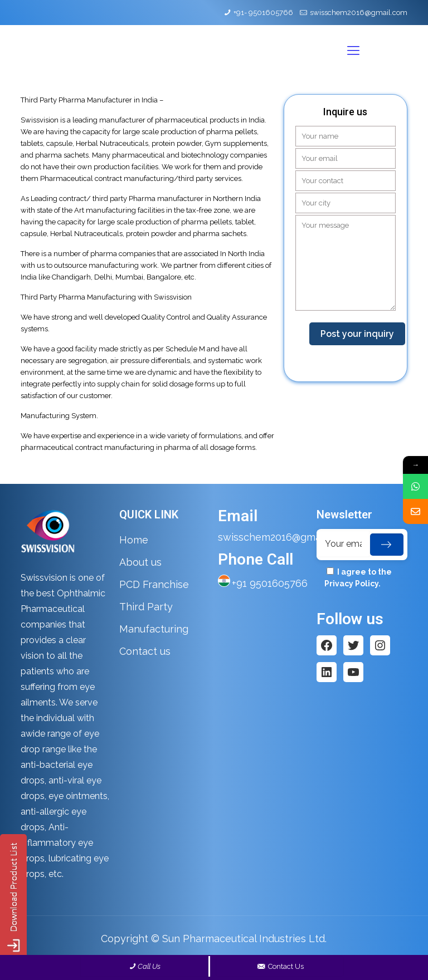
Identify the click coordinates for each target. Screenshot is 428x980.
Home (134, 540)
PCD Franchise (154, 584)
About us (140, 562)
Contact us (145, 651)
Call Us (149, 966)
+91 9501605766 (270, 583)
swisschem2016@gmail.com (359, 13)
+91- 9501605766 (263, 13)
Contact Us (280, 966)
